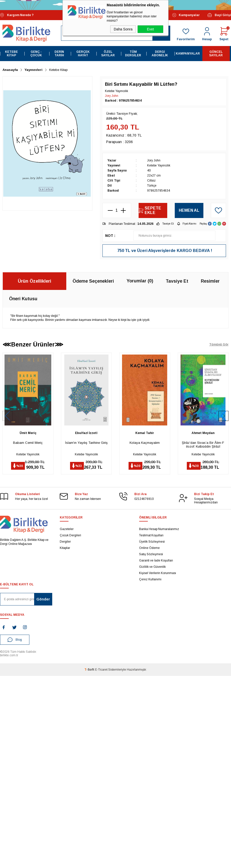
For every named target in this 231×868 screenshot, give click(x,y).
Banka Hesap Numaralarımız (159, 529)
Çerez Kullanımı (150, 579)
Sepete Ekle (150, 210)
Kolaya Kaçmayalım (145, 443)
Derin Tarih (59, 54)
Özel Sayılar (108, 54)
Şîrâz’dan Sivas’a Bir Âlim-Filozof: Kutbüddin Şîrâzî (203, 445)
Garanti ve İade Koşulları (156, 560)
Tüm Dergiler (133, 54)
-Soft (90, 670)
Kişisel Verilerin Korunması (158, 573)
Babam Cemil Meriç (28, 443)
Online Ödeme (149, 548)
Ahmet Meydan (203, 433)
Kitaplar (65, 548)
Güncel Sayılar (216, 54)
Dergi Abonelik (160, 54)
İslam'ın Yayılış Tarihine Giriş (86, 443)
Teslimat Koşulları (151, 535)
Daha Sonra (123, 29)
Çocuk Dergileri (70, 535)
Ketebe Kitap (11, 54)
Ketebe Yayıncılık (28, 454)
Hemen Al (189, 210)
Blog (15, 640)
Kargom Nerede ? (17, 15)
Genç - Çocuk (36, 54)
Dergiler (65, 542)
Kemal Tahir (145, 433)
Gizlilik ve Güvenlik (152, 567)
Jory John (112, 96)
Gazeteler (67, 529)
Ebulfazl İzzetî (86, 433)
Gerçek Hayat (83, 54)
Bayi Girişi (219, 15)
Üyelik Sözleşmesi (152, 542)
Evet (150, 29)
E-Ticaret (101, 670)
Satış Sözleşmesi (151, 554)
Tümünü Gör (219, 344)
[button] (223, 416)
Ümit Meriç (28, 433)
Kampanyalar (186, 15)
